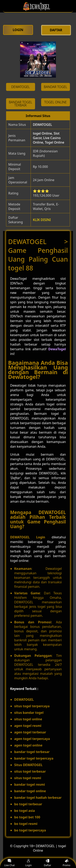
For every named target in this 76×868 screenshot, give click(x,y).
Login (28, 863)
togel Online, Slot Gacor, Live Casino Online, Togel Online (49, 138)
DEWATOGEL (42, 125)
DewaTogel (57, 349)
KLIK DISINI (42, 220)
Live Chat (9, 863)
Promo (66, 863)
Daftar (48, 863)
